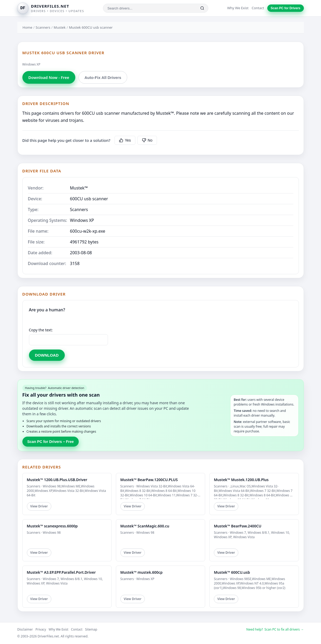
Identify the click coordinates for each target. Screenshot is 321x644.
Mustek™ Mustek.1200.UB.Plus (241, 480)
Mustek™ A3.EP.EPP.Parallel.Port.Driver (61, 572)
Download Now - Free (49, 77)
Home (28, 27)
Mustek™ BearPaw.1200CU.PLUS (149, 480)
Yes (125, 140)
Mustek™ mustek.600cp (141, 572)
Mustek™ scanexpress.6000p (52, 526)
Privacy (41, 629)
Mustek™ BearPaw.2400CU (238, 526)
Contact (258, 8)
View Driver (39, 506)
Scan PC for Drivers (286, 8)
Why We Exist (238, 8)
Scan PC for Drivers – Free (51, 442)
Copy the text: (41, 330)
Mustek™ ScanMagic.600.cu (145, 526)
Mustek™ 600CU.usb (232, 572)
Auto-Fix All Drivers (103, 78)
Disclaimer (25, 629)
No (147, 140)
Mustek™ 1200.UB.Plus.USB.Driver (57, 480)
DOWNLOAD (47, 355)
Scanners (43, 27)
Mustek (60, 27)
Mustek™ (79, 188)
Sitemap (91, 629)
